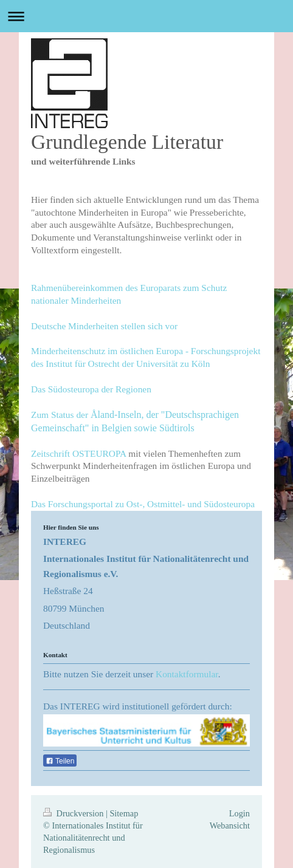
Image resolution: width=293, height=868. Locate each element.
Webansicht (230, 825)
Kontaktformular (187, 674)
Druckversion (74, 813)
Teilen (60, 761)
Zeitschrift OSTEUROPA (78, 453)
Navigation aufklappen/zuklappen (146, 16)
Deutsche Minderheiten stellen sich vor (104, 326)
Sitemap (124, 813)
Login (240, 813)
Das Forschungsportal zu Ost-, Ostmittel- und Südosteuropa (143, 504)
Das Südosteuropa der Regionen (91, 389)
